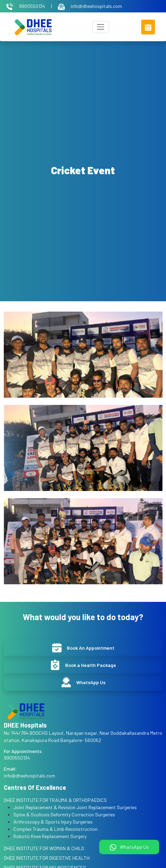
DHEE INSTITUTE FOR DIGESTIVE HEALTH (47, 858)
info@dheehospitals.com (90, 6)
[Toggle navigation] (101, 27)
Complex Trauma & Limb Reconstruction (55, 829)
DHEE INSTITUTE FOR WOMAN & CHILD (44, 848)
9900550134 (26, 6)
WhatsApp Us (129, 847)
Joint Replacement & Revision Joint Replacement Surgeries (75, 807)
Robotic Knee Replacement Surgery (50, 836)
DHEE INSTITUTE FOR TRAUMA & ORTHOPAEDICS (55, 800)
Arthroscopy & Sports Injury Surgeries (53, 822)
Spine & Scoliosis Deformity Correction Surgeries (64, 814)
